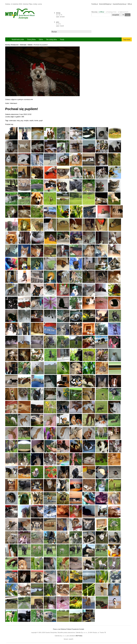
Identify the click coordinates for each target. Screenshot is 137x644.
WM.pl (130, 4)
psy (22, 121)
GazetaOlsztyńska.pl (120, 4)
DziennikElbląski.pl (105, 4)
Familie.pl (95, 4)
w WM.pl (101, 12)
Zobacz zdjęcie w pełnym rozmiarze (19, 99)
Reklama (63, 629)
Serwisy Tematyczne (12, 45)
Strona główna (31, 39)
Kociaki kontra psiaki (18, 39)
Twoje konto (127, 39)
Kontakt (82, 629)
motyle (26, 121)
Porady (62, 39)
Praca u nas (57, 629)
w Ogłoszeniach (123, 12)
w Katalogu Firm (111, 12)
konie (36, 121)
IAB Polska (79, 636)
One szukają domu (52, 39)
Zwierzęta (23, 45)
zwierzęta (12, 121)
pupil (41, 121)
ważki (31, 121)
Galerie (41, 39)
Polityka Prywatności (73, 629)
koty (18, 121)
